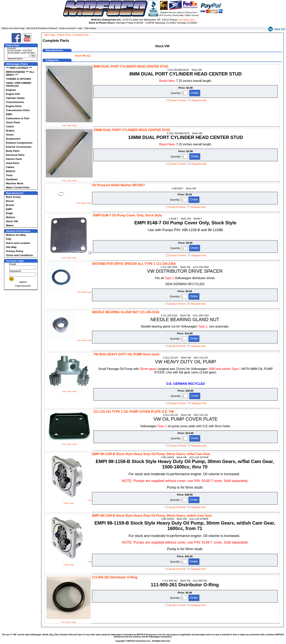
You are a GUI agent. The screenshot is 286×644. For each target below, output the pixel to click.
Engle (9, 213)
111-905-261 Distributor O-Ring (115, 577)
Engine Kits (13, 94)
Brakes (10, 131)
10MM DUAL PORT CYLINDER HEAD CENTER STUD (132, 130)
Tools (9, 175)
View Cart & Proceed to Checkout (42, 28)
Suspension (13, 139)
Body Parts (13, 151)
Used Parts (13, 163)
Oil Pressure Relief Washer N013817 (118, 185)
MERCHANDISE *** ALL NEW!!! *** (20, 73)
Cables (10, 167)
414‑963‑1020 (187, 20)
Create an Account (67, 28)
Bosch (10, 201)
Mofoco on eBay (16, 235)
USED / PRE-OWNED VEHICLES (18, 84)
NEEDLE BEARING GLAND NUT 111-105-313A (126, 312)
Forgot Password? (23, 286)
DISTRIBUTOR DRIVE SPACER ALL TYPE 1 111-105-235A (134, 264)
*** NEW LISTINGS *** (19, 68)
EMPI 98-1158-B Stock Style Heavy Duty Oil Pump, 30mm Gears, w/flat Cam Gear (151, 454)
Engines (11, 90)
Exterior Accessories (19, 147)
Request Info (199, 100)
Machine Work (15, 183)
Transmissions (15, 102)
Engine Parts (14, 106)
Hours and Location (18, 243)
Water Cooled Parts (18, 187)
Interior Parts (14, 159)
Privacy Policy (15, 251)
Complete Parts (81, 35)
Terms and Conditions (19, 255)
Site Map (11, 247)
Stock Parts (13, 122)
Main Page (50, 35)
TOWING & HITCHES (18, 79)
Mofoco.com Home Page (13, 28)
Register (23, 282)
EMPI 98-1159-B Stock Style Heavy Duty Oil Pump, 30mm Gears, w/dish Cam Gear (152, 516)
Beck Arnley (13, 197)
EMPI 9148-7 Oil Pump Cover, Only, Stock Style (127, 215)
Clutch (10, 126)
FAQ (8, 239)
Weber (10, 225)
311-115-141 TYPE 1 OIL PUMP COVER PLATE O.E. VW (134, 412)
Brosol (10, 205)
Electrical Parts (15, 155)
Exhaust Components (19, 143)
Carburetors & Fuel (18, 118)
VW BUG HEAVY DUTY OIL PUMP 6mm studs (126, 354)
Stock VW (12, 221)
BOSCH (10, 171)
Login (80, 28)
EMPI (9, 114)
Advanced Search (15, 59)
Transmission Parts (18, 110)
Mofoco (10, 217)
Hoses (10, 135)
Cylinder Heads (15, 98)
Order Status (90, 28)
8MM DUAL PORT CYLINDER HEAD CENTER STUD (131, 66)
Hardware (12, 179)
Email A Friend (178, 100)
